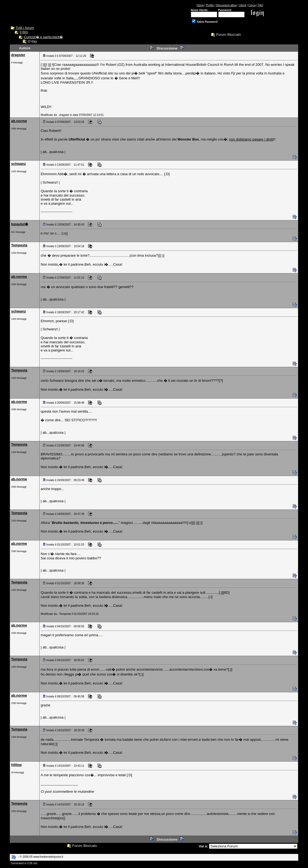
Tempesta (19, 245)
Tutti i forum (25, 28)
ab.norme (19, 121)
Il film (24, 32)
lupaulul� (20, 224)
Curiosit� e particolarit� (44, 37)
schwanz (18, 164)
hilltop (16, 765)
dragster (18, 55)
